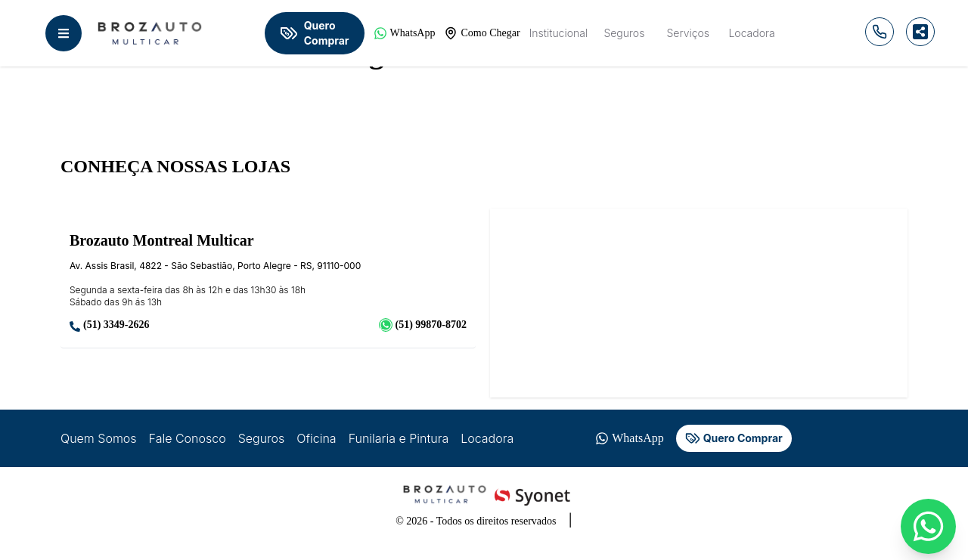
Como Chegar (482, 33)
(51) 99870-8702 (423, 325)
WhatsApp (405, 33)
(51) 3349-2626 (110, 325)
